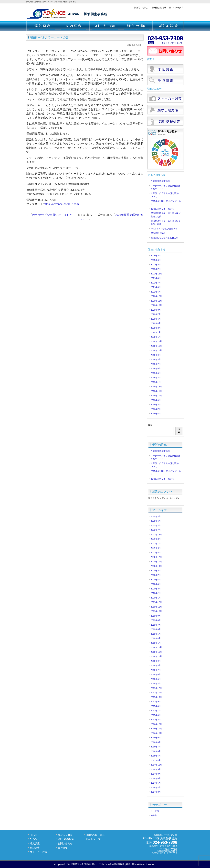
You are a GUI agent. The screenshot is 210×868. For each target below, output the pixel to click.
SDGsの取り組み (95, 835)
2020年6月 (156, 319)
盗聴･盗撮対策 (168, 26)
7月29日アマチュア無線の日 (164, 229)
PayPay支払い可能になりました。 (54, 215)
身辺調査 (73, 26)
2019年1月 (156, 382)
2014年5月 (156, 783)
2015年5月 (156, 756)
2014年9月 (156, 769)
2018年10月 (156, 396)
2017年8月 (156, 706)
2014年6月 (156, 778)
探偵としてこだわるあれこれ (164, 238)
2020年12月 (156, 296)
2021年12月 (156, 274)
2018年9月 (156, 400)
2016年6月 (156, 751)
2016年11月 (156, 729)
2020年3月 (156, 328)
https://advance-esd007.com (61, 204)
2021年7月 (156, 283)
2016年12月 (156, 724)
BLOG (33, 839)
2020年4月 (156, 323)
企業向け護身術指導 (160, 181)
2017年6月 (156, 715)
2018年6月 (156, 414)
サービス (155, 811)
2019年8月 (156, 359)
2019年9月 (156, 355)
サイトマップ (176, 8)
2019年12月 (156, 341)
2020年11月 (156, 301)
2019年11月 (156, 346)
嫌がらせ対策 (136, 26)
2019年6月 (156, 368)
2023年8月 (156, 265)
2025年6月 (156, 260)
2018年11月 (156, 391)
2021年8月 (156, 278)
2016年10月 (156, 733)
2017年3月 (156, 720)
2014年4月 (156, 787)
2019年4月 (156, 378)
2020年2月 (156, 332)
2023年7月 (156, 269)
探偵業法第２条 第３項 (162, 209)
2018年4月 (156, 683)
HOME (34, 835)
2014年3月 (156, 792)
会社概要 (160, 8)
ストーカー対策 (105, 26)
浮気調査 (42, 26)
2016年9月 (156, 738)
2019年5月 (156, 373)
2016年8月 (156, 742)
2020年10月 (156, 305)
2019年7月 (156, 364)
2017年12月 (156, 688)
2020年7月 (156, 314)
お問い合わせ (143, 8)
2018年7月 (156, 409)
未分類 (154, 816)
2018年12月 (156, 387)
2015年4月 (156, 760)
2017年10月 (156, 697)
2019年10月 (156, 350)
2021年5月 (156, 292)
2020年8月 (156, 310)
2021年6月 (156, 287)
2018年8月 (156, 405)
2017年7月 (156, 711)
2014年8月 (156, 774)
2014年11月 (156, 765)
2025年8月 (156, 256)
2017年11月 (156, 693)
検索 (150, 425)
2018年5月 (156, 679)
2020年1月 (156, 337)
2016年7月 (156, 747)
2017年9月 (156, 702)
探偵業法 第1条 (158, 233)
